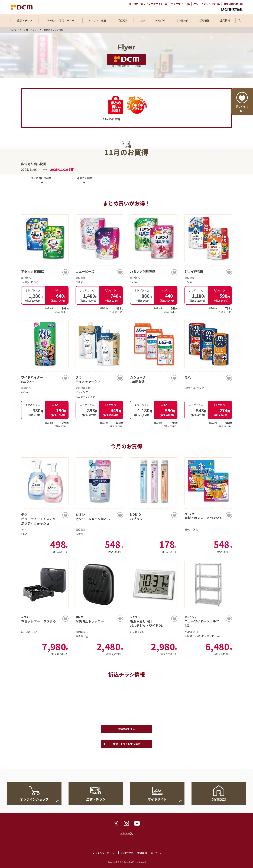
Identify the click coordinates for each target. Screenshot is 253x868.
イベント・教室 (98, 20)
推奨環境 (142, 853)
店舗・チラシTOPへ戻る (127, 744)
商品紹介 (123, 20)
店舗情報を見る (126, 729)
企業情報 (225, 20)
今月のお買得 (84, 178)
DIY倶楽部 (182, 20)
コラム (142, 20)
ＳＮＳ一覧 (126, 833)
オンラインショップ (205, 4)
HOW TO (160, 20)
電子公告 (156, 853)
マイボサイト (178, 4)
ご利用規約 (127, 853)
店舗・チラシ (25, 20)
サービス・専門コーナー (60, 20)
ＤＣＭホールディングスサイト (146, 4)
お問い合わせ (231, 4)
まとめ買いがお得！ (42, 178)
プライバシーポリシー (105, 853)
